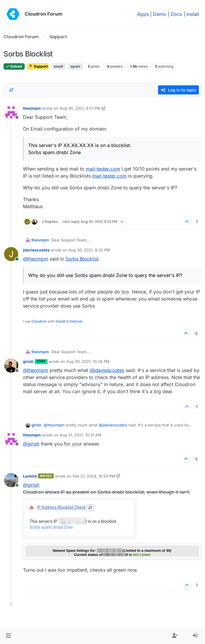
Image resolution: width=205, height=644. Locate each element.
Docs (176, 14)
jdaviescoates (36, 250)
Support (38, 66)
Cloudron (39, 321)
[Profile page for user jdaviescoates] (11, 254)
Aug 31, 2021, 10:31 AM (80, 435)
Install (193, 14)
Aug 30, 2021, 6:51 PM (80, 108)
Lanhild (30, 476)
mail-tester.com (103, 169)
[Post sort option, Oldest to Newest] (11, 90)
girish (28, 361)
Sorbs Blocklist (82, 259)
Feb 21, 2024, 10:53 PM (94, 476)
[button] (8, 636)
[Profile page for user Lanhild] (11, 480)
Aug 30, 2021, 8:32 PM (89, 250)
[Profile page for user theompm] (11, 112)
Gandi (60, 321)
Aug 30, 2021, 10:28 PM (88, 361)
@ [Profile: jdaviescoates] (107, 370)
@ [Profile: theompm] (36, 259)
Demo (160, 14)
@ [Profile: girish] (31, 444)
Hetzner (76, 321)
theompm (32, 108)
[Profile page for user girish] (11, 366)
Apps (143, 14)
